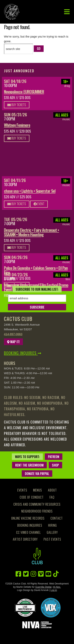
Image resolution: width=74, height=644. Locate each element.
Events (22, 490)
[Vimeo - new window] (41, 574)
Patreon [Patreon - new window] (54, 457)
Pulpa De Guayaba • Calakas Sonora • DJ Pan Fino (36, 270)
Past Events (52, 539)
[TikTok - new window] (56, 574)
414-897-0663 (13, 334)
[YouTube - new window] (48, 574)
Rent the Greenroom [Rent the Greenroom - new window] (29, 465)
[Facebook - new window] (18, 574)
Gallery (52, 532)
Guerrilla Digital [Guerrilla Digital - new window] (43, 587)
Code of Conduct (32, 497)
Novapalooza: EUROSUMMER (24, 91)
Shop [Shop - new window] (55, 465)
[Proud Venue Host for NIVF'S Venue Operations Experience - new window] (51, 608)
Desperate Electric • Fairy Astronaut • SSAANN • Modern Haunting (31, 232)
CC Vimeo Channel (29, 532)
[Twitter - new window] (26, 574)
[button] (67, 12)
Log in (54, 590)
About (52, 490)
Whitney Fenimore (17, 125)
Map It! (13, 342)
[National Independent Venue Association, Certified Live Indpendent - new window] (25, 608)
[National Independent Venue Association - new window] (37, 625)
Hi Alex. (57, 587)
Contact (57, 518)
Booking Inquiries (23, 353)
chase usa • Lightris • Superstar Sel (30, 192)
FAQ (52, 497)
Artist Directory (25, 539)
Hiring (52, 525)
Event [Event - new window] (39, 205)
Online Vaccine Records (28, 518)
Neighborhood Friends (37, 511)
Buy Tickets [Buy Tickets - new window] (17, 105)
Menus (38, 490)
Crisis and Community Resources (37, 504)
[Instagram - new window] (33, 574)
